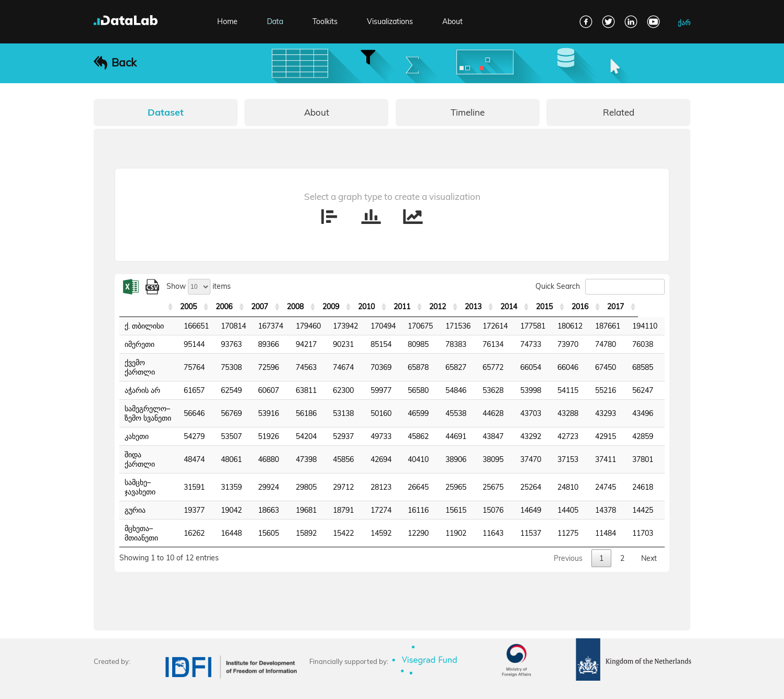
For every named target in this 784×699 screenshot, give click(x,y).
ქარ (684, 22)
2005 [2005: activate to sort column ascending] (215, 307)
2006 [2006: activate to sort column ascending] (251, 307)
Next (649, 521)
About (452, 21)
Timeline (468, 112)
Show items (199, 286)
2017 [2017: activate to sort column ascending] (642, 307)
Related (619, 112)
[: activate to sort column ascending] (161, 307)
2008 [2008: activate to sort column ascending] (322, 307)
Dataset (166, 112)
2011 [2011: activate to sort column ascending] (429, 307)
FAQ (100, 685)
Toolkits (325, 21)
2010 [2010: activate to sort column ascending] (393, 307)
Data (275, 21)
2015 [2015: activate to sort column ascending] (571, 307)
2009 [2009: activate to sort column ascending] (357, 307)
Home (227, 21)
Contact (137, 685)
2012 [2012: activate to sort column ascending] (464, 307)
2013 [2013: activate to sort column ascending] (500, 307)
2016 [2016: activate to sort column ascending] (607, 307)
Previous (568, 521)
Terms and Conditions (201, 685)
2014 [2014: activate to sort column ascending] (535, 307)
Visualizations (390, 21)
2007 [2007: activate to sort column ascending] (286, 307)
